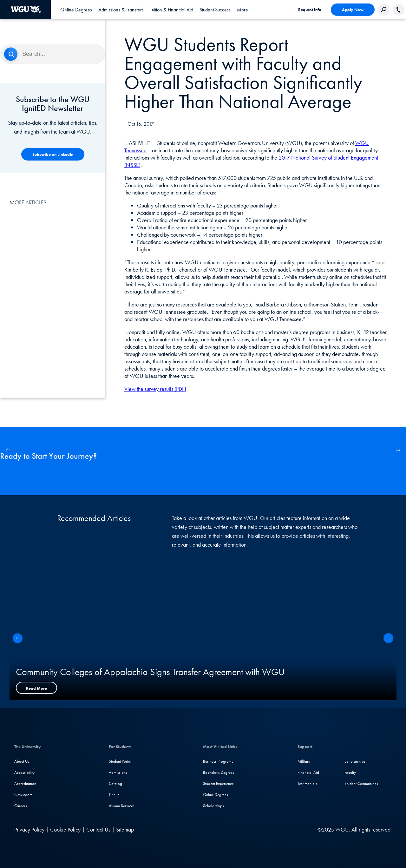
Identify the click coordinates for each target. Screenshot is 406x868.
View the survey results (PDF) (155, 389)
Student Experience (218, 783)
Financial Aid (308, 772)
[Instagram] (264, 829)
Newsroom (23, 795)
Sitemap (125, 829)
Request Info (310, 10)
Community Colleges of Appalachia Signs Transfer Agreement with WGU (150, 672)
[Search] (53, 54)
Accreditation (25, 783)
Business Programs (218, 761)
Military (304, 761)
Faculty (350, 772)
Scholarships (213, 806)
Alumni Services (122, 806)
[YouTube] (277, 829)
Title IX (114, 795)
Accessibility (24, 772)
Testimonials (307, 783)
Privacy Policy (29, 829)
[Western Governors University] (26, 10)
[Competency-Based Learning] (53, 154)
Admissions (118, 772)
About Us (22, 761)
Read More (36, 688)
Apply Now (353, 10)
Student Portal (120, 761)
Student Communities (361, 783)
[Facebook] (251, 829)
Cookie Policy (65, 829)
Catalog (115, 783)
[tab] (76, 10)
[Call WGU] (399, 10)
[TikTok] (290, 829)
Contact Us (98, 829)
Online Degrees (216, 795)
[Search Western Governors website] (384, 10)
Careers (21, 806)
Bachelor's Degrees (219, 772)
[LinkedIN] (239, 829)
